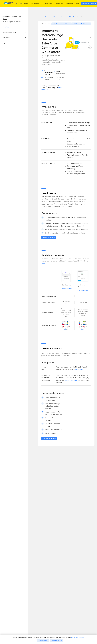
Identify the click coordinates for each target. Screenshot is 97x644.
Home (26, 4)
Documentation (44, 17)
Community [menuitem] (71, 4)
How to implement (66, 288)
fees (43, 263)
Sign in (77, 4)
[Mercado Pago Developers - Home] (14, 4)
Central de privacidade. (78, 637)
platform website (71, 380)
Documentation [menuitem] (36, 4)
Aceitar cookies (43, 641)
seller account (80, 369)
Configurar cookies (56, 641)
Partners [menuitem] (60, 4)
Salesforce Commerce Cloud (63, 17)
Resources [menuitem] (49, 4)
